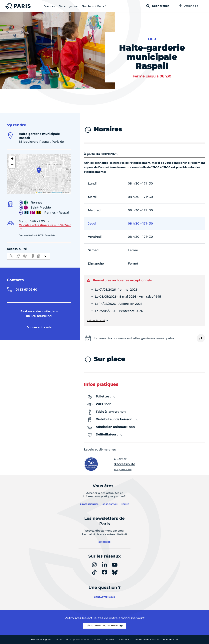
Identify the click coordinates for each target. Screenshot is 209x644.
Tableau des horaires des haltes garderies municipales (134, 338)
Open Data (124, 639)
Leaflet (39, 192)
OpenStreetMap (57, 192)
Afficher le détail (96, 320)
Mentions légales (41, 639)
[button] (39, 171)
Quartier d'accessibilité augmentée (109, 464)
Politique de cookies (147, 639)
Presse (110, 639)
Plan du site (171, 639)
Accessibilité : (79, 639)
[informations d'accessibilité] (28, 256)
